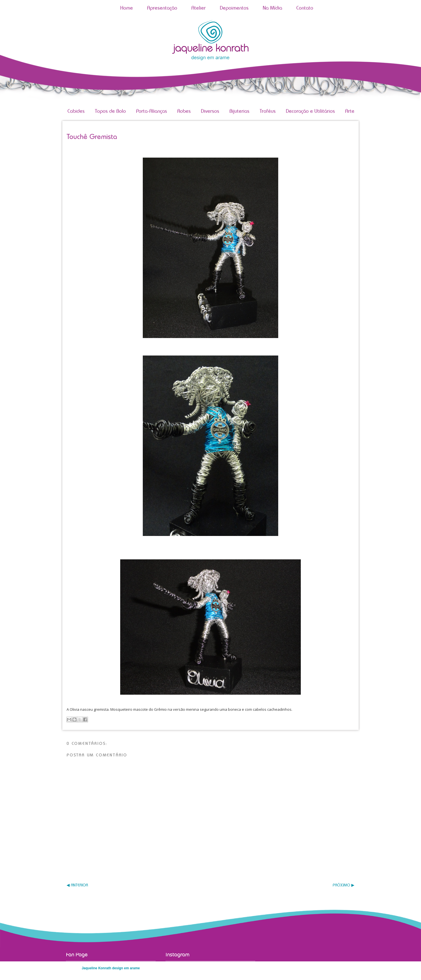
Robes (184, 111)
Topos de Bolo (110, 111)
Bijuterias (239, 111)
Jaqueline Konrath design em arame (111, 968)
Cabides (76, 111)
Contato (305, 8)
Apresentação (162, 8)
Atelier (199, 8)
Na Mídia (272, 8)
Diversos (210, 111)
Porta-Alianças (152, 111)
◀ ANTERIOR (77, 885)
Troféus (268, 111)
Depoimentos (234, 8)
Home (127, 8)
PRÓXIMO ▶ (344, 885)
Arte (350, 111)
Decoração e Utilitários (310, 111)
